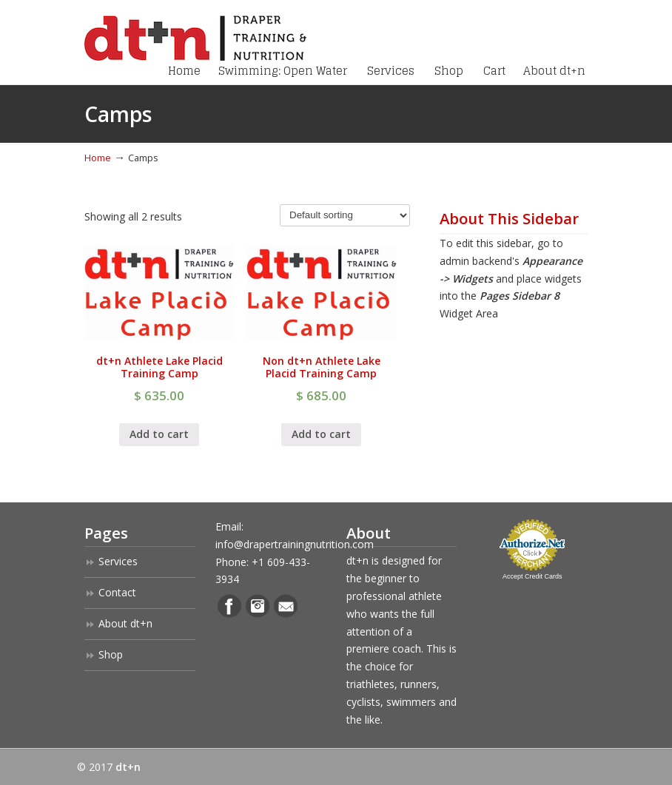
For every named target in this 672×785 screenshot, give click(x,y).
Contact (117, 592)
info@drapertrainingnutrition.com (295, 544)
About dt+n (125, 623)
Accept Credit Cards (532, 576)
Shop (111, 654)
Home (98, 158)
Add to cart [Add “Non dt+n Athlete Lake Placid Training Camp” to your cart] (321, 434)
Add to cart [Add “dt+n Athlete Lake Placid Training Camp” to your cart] (159, 434)
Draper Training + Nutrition (195, 33)
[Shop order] (345, 215)
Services (118, 561)
